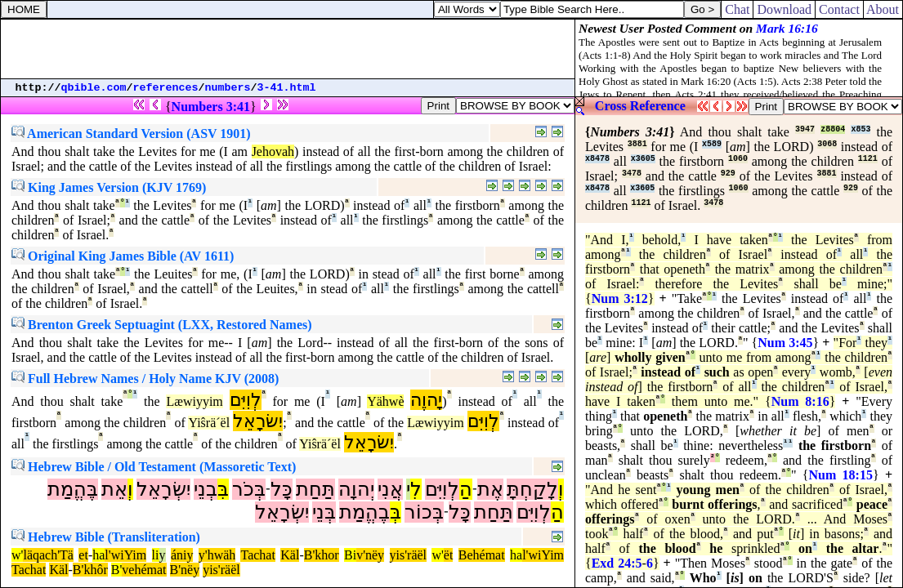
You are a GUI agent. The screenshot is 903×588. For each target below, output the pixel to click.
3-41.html (287, 88)
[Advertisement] (288, 49)
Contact (839, 9)
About (883, 9)
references (166, 88)
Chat (737, 9)
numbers (228, 88)
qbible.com (94, 88)
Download (784, 9)
